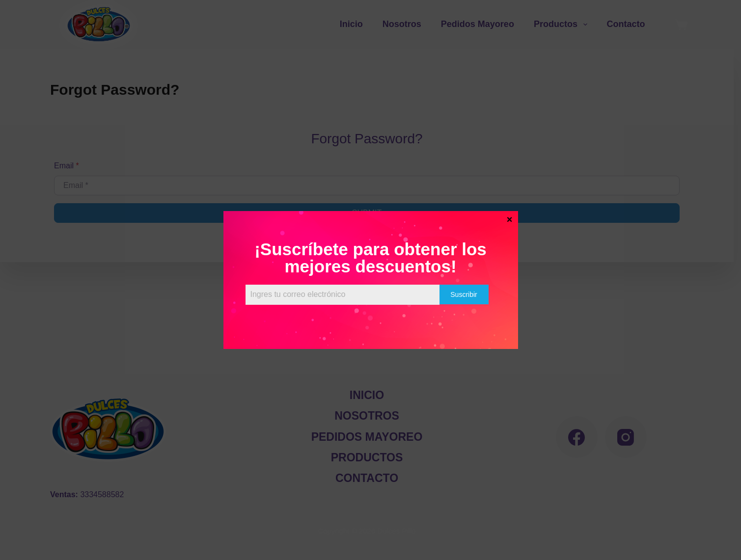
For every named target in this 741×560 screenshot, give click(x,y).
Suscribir (464, 294)
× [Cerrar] (510, 219)
